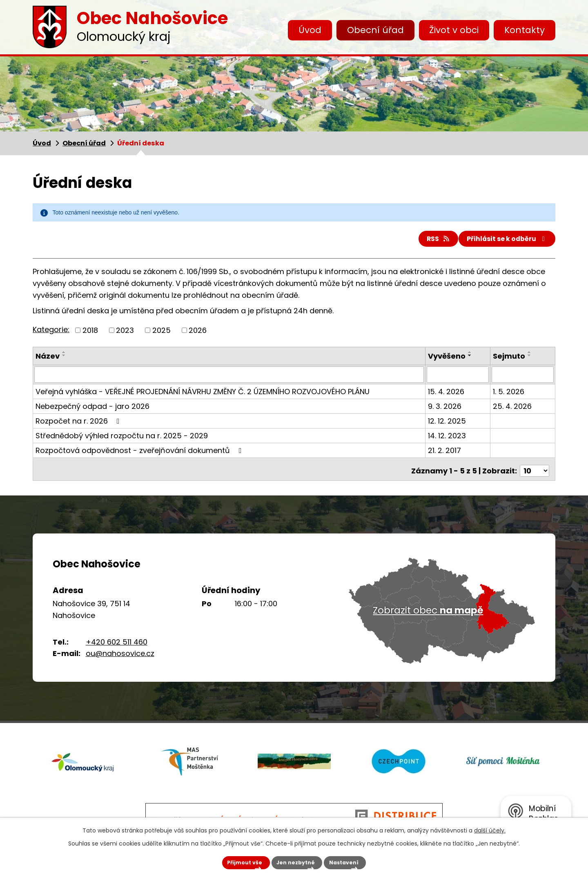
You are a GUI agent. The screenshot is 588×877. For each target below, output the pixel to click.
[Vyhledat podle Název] (230, 377)
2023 (125, 334)
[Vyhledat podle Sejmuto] (523, 377)
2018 (90, 334)
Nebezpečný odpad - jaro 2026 (92, 409)
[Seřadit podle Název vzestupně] (64, 355)
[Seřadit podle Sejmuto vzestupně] (530, 355)
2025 (161, 334)
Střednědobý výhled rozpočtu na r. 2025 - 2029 (122, 438)
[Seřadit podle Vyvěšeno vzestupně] (471, 355)
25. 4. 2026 (513, 409)
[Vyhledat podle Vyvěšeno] (459, 377)
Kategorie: (51, 333)
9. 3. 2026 (446, 409)
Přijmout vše (217, 859)
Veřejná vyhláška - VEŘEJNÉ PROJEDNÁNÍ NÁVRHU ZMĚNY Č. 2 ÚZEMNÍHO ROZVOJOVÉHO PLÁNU (203, 394)
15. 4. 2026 (447, 394)
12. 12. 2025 (448, 423)
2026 (198, 334)
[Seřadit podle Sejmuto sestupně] (530, 359)
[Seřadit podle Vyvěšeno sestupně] (471, 359)
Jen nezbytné (288, 859)
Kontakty (525, 30)
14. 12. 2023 (448, 438)
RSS (425, 241)
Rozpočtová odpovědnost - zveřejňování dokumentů (140, 453)
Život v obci (454, 30)
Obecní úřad (375, 30)
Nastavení (356, 859)
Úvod (310, 30)
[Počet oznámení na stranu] (535, 470)
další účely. (490, 825)
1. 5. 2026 (509, 394)
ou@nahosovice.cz (120, 653)
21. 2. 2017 (446, 453)
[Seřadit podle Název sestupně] (64, 359)
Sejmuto (509, 359)
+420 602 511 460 (117, 641)
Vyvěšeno (448, 359)
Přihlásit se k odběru (503, 241)
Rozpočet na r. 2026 (79, 423)
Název (48, 359)
